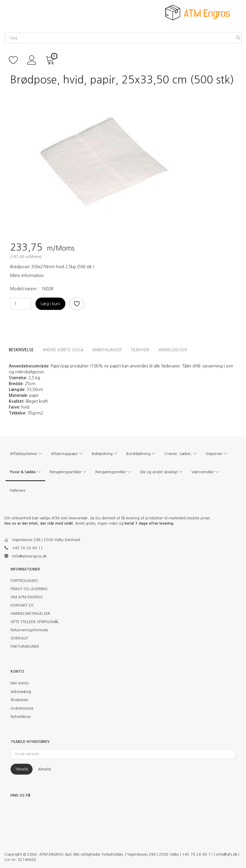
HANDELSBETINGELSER (30, 613)
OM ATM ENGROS (27, 597)
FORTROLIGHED (24, 581)
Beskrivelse (21, 350)
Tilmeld (22, 769)
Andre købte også (63, 350)
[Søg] (238, 38)
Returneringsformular (29, 630)
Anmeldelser (173, 350)
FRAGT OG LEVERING (29, 589)
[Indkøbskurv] (51, 59)
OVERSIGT (19, 638)
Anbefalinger (107, 350)
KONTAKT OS (22, 605)
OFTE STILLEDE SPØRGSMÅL (35, 622)
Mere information (27, 276)
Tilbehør (140, 350)
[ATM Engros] (198, 12)
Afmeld (44, 769)
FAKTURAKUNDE (25, 646)
